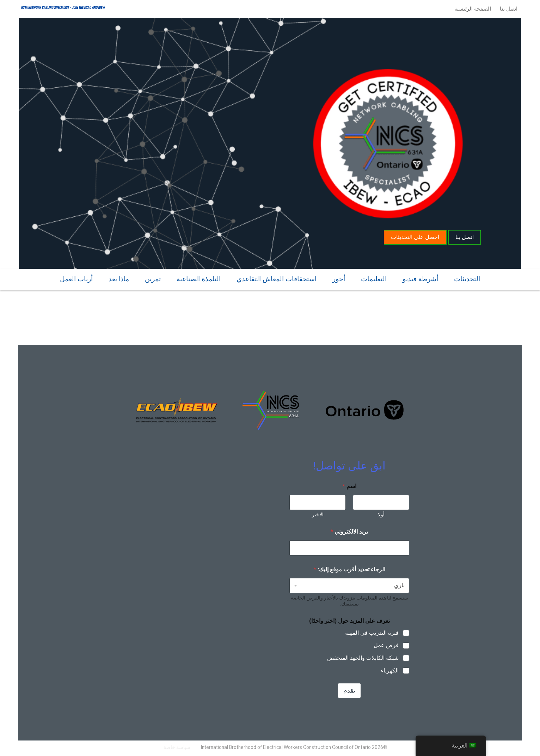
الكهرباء (390, 671)
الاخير (318, 515)
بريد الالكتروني (349, 532)
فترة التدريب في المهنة (372, 633)
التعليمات (374, 278)
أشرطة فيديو (420, 278)
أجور (339, 278)
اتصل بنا (507, 9)
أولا (381, 515)
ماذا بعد (119, 278)
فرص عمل (386, 645)
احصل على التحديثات (414, 236)
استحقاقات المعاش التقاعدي (277, 278)
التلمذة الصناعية (199, 278)
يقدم (349, 690)
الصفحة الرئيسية (471, 9)
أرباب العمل (76, 278)
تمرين (153, 278)
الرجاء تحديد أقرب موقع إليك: (349, 569)
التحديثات (467, 278)
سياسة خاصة (177, 747)
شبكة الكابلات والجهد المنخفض (363, 658)
